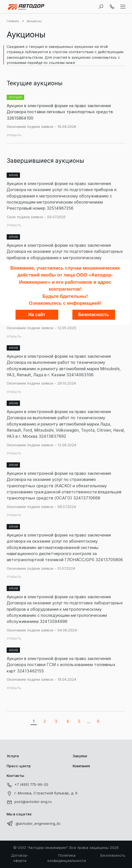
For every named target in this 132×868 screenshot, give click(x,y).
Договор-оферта (20, 858)
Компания (81, 766)
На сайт (37, 315)
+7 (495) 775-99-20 (27, 785)
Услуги (13, 756)
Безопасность (113, 855)
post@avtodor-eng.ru (29, 802)
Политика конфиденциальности (67, 858)
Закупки (80, 756)
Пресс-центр (19, 766)
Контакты (15, 776)
